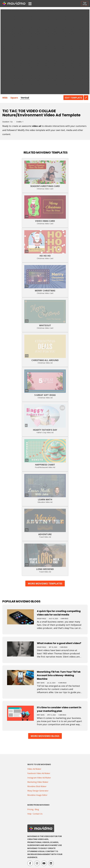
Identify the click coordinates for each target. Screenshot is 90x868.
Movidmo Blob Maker (37, 786)
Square (14, 98)
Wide (5, 98)
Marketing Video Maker (38, 782)
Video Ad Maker (34, 769)
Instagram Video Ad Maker (39, 778)
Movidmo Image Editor (37, 795)
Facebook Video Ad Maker (39, 773)
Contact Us (38, 814)
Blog (37, 809)
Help (29, 814)
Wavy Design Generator (38, 791)
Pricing (30, 809)
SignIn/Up (85, 3)
